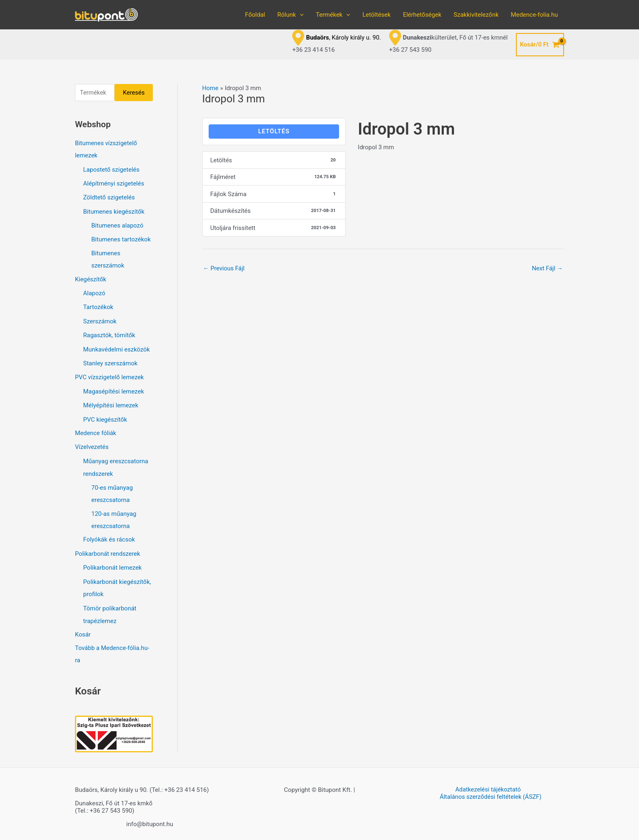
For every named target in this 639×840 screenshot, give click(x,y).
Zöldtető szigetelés (109, 197)
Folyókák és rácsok (109, 535)
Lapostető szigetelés (111, 170)
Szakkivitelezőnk (476, 15)
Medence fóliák (96, 429)
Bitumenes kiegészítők (114, 211)
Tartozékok (98, 306)
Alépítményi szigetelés (114, 183)
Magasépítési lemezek (113, 388)
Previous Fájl (224, 268)
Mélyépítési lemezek (111, 402)
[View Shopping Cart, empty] (540, 45)
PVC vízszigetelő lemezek (110, 374)
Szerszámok (100, 319)
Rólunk (290, 15)
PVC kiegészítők (105, 416)
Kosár (83, 628)
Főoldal (255, 15)
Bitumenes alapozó (117, 225)
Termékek (333, 15)
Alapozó (94, 292)
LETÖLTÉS (274, 131)
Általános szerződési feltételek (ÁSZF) (491, 791)
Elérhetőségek (422, 15)
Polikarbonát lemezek (112, 563)
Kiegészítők (91, 278)
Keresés (134, 93)
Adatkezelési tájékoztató (488, 784)
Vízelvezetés (92, 443)
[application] (300, 15)
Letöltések (376, 15)
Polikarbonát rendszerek (108, 549)
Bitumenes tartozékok (121, 239)
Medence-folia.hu (534, 15)
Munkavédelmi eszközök (117, 347)
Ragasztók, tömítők (109, 333)
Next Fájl (547, 268)
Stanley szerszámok (110, 361)
